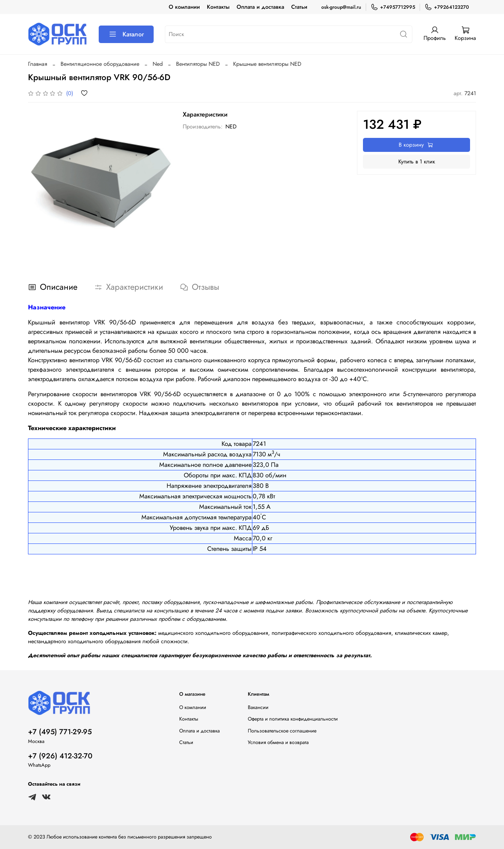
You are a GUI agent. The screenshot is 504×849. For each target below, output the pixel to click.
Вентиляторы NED (198, 64)
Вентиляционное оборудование (100, 64)
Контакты (218, 7)
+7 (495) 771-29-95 (60, 732)
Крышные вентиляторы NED (267, 64)
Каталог (126, 34)
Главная (38, 64)
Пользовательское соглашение (282, 731)
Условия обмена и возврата (278, 742)
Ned (158, 64)
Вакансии (258, 707)
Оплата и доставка (260, 7)
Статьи (299, 7)
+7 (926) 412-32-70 (60, 756)
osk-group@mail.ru (341, 7)
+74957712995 (393, 7)
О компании (184, 7)
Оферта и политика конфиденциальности (293, 719)
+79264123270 (447, 7)
